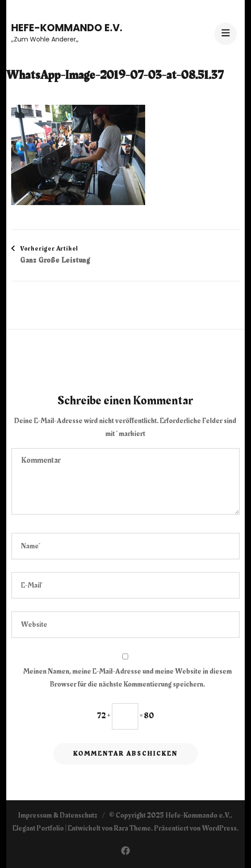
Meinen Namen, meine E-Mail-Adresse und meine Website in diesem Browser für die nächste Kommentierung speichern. (128, 678)
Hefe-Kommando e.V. (67, 28)
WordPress (219, 828)
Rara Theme (132, 828)
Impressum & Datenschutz (58, 815)
